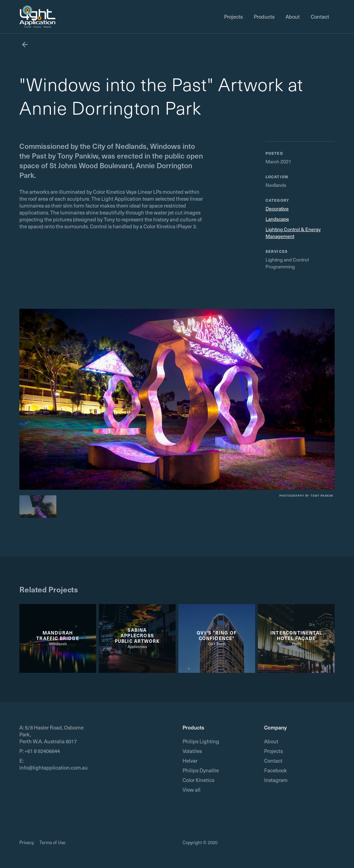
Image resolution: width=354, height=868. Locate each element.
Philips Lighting (201, 741)
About (293, 17)
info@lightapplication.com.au (54, 767)
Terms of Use (52, 842)
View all (192, 790)
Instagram (276, 780)
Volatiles (192, 751)
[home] (37, 17)
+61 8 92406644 (42, 751)
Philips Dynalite (201, 770)
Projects (233, 17)
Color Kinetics (198, 780)
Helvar (190, 761)
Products (264, 17)
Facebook (276, 770)
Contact (320, 17)
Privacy (27, 842)
